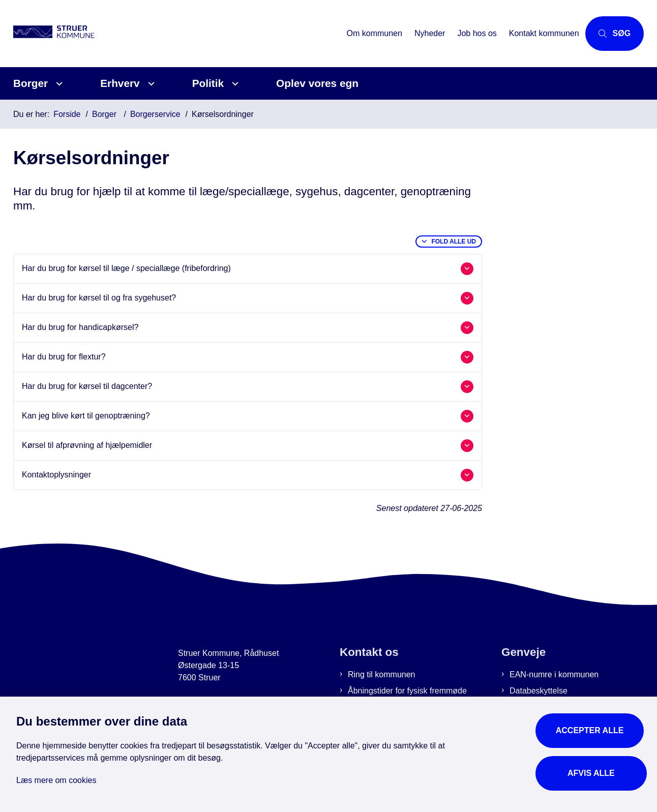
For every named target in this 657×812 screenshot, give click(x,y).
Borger (31, 83)
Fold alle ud (454, 242)
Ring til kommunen (382, 674)
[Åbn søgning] (607, 34)
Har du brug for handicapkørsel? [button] (80, 327)
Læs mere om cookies (56, 777)
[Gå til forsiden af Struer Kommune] (69, 34)
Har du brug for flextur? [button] (64, 357)
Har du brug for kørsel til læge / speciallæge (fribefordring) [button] (126, 268)
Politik (208, 83)
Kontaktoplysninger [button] (56, 475)
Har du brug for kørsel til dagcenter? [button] (87, 386)
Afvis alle (593, 770)
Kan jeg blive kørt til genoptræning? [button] (86, 416)
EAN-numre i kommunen (554, 674)
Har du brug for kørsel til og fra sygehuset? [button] (99, 298)
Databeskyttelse (539, 691)
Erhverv (120, 83)
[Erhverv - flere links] (150, 84)
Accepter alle (592, 727)
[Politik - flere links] (234, 84)
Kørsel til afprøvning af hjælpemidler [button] (87, 445)
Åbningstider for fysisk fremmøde (407, 691)
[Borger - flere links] (58, 84)
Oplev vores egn (317, 83)
